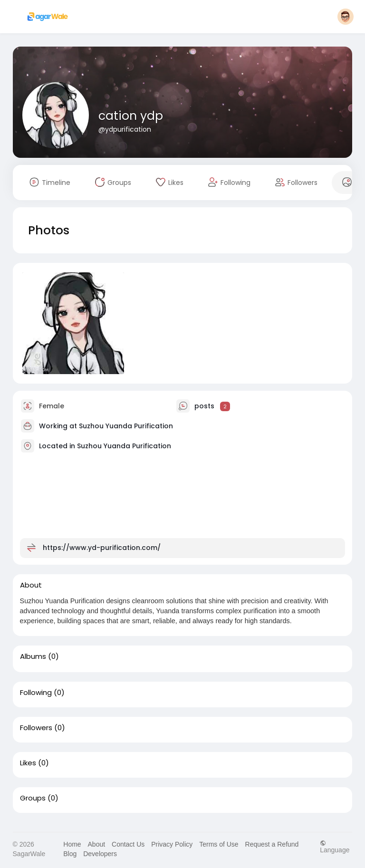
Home (72, 844)
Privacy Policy (172, 844)
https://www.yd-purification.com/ (102, 548)
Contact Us (128, 844)
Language (335, 846)
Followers (36, 728)
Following (36, 693)
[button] (346, 17)
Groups (33, 798)
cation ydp (131, 116)
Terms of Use (219, 844)
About (97, 844)
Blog (70, 854)
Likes (28, 763)
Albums (33, 656)
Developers (100, 854)
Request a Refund (272, 844)
